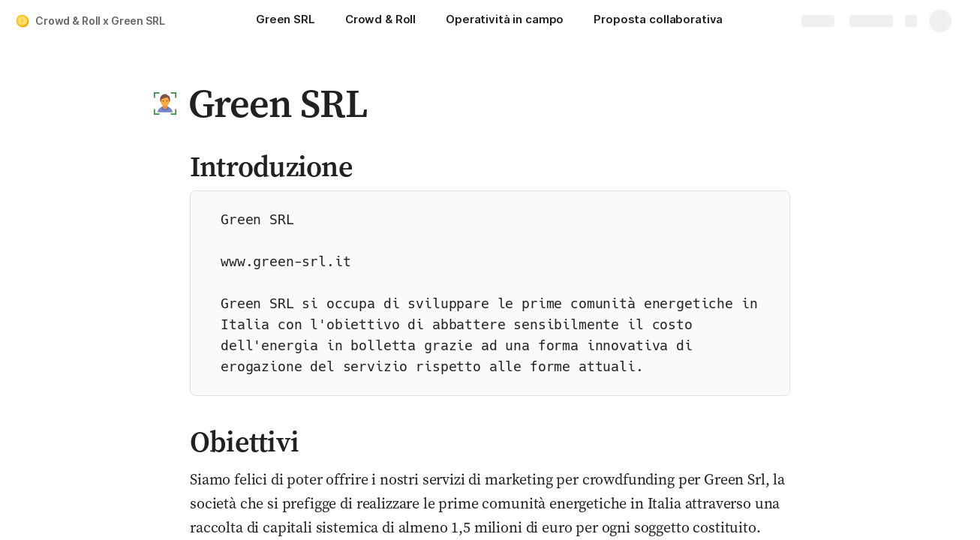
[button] (165, 103)
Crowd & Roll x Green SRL (100, 21)
